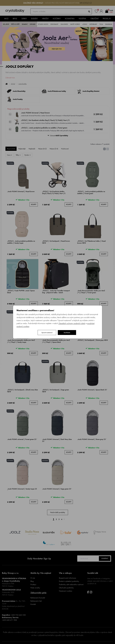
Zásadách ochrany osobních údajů (72, 323)
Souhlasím (67, 333)
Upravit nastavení (47, 333)
